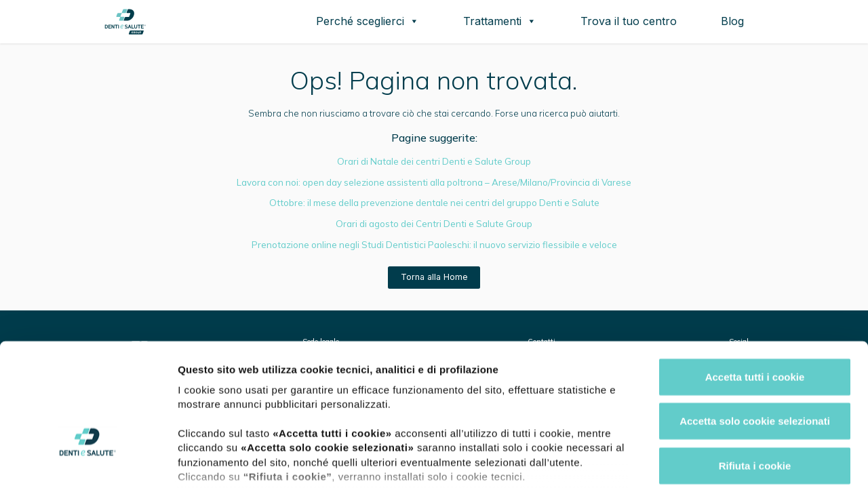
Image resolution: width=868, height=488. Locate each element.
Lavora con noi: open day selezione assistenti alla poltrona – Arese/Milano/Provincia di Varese (434, 182)
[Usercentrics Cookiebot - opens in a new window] (88, 462)
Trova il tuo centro (629, 21)
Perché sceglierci (368, 21)
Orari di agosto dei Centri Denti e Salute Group (434, 224)
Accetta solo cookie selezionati (755, 325)
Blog (732, 21)
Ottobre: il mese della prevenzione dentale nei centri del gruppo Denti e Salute (434, 203)
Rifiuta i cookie (755, 370)
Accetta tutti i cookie (755, 281)
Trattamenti (500, 21)
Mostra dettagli (713, 461)
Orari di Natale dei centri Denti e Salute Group (434, 161)
